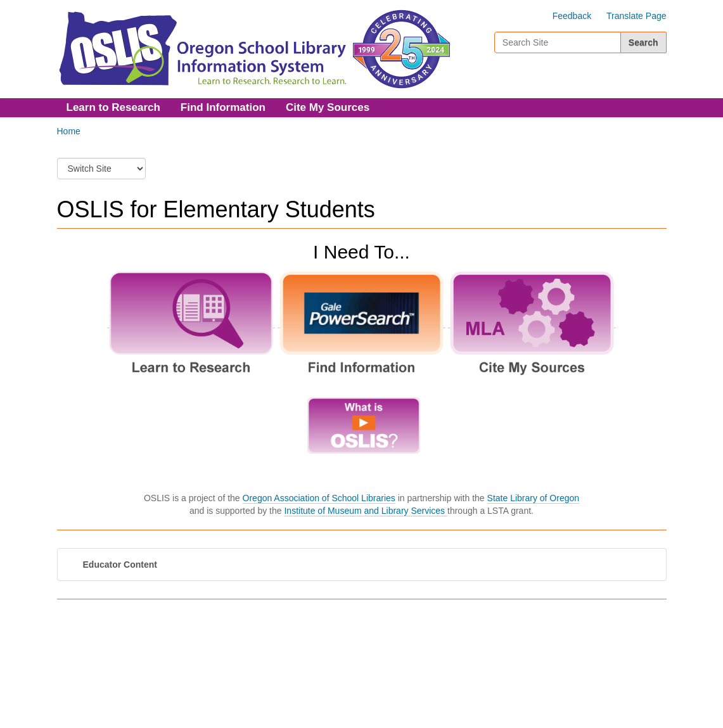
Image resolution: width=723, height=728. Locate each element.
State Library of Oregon (534, 498)
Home (69, 131)
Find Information (223, 107)
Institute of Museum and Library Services (366, 511)
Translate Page (636, 16)
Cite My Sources (328, 107)
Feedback (572, 16)
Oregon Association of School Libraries (319, 498)
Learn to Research (113, 107)
